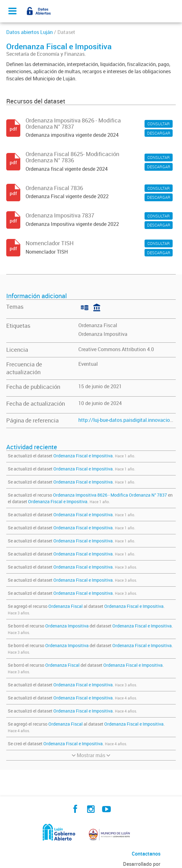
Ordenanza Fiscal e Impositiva (83, 456)
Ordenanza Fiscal (98, 325)
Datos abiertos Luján (30, 32)
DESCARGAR (159, 133)
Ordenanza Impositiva (103, 334)
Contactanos (146, 854)
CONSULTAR (159, 124)
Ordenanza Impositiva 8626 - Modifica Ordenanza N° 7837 (110, 495)
